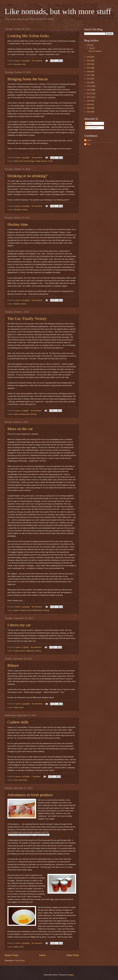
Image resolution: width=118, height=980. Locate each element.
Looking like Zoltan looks (28, 36)
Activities (17, 304)
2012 (89, 93)
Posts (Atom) (20, 960)
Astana (25, 210)
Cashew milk (18, 722)
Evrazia (10, 891)
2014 (89, 86)
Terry (89, 144)
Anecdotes (17, 64)
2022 (89, 57)
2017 (89, 75)
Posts (89, 123)
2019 (89, 68)
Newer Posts (11, 955)
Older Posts (73, 955)
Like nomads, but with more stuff (58, 11)
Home (42, 955)
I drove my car (19, 625)
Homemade (23, 780)
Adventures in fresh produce (30, 795)
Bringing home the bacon (28, 79)
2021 (89, 61)
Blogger (71, 975)
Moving (34, 414)
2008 (89, 108)
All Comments (92, 128)
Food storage (29, 161)
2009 (89, 104)
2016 (89, 79)
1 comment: (36, 776)
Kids (24, 64)
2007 (89, 112)
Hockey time (18, 224)
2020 (89, 64)
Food (21, 161)
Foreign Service (41, 161)
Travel (50, 161)
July (91, 48)
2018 (89, 72)
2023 (89, 45)
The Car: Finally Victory (27, 318)
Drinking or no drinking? (27, 176)
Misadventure (25, 414)
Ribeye (13, 665)
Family (16, 161)
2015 (89, 82)
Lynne (89, 140)
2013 (89, 90)
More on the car (20, 429)
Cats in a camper (95, 51)
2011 (89, 97)
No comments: (37, 61)
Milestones (30, 651)
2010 (89, 101)
